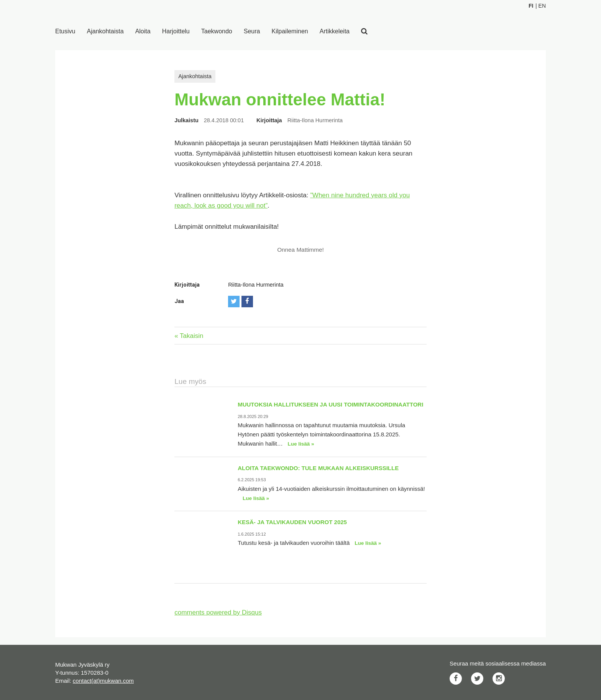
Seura (252, 31)
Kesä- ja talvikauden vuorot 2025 (292, 522)
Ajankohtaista (105, 31)
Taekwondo (217, 31)
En (542, 6)
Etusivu (65, 31)
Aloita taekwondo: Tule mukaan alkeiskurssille (318, 468)
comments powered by (218, 612)
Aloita (143, 31)
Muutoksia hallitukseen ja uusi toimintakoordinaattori (330, 404)
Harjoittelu (176, 31)
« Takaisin (189, 336)
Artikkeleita (335, 31)
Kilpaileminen (290, 31)
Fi (531, 6)
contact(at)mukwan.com (103, 681)
